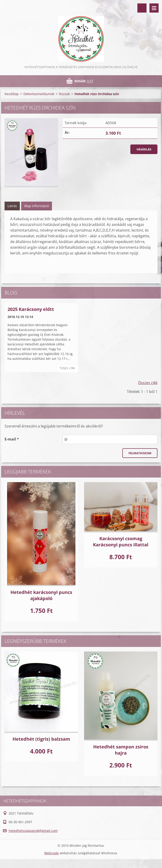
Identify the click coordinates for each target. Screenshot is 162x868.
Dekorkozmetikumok (39, 94)
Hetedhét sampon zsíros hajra (121, 750)
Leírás (12, 206)
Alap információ (37, 206)
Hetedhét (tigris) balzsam (41, 739)
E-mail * (12, 439)
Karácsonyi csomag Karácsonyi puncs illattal (121, 542)
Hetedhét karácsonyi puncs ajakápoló (41, 595)
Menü (154, 8)
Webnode (51, 853)
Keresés (142, 8)
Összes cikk (148, 383)
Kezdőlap (12, 94)
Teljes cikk (67, 368)
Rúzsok (64, 94)
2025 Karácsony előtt (31, 309)
